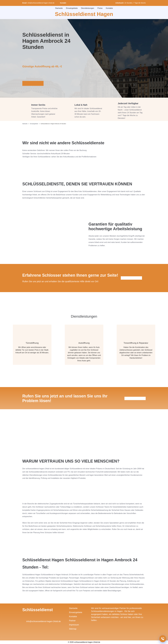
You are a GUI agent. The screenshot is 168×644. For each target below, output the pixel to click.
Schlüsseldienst (38, 610)
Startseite (59, 8)
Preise (100, 8)
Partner (72, 621)
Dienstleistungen (88, 8)
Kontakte (109, 8)
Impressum (74, 625)
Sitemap (73, 629)
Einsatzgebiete (72, 8)
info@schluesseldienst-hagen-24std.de (41, 3)
